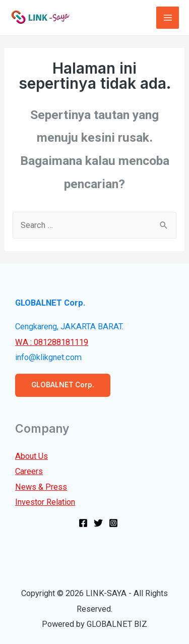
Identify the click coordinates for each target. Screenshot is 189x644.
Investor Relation (45, 502)
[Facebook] (83, 523)
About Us (31, 456)
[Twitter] (98, 523)
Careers (29, 471)
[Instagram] (113, 523)
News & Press (41, 487)
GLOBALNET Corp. (63, 385)
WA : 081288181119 (52, 342)
